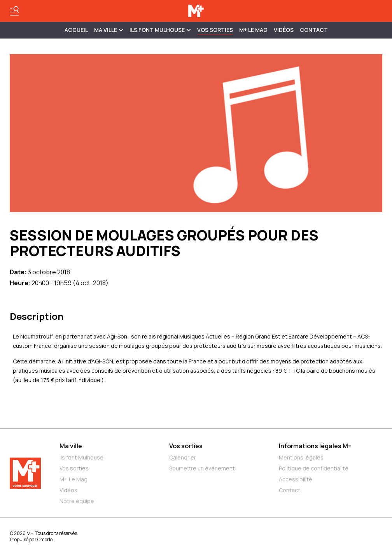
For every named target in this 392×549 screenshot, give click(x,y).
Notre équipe (77, 501)
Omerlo (45, 539)
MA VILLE (109, 30)
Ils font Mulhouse (81, 457)
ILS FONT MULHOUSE (160, 30)
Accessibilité (296, 479)
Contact (314, 30)
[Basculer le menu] (14, 11)
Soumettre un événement (202, 468)
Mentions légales (301, 457)
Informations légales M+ (315, 446)
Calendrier (183, 457)
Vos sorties (215, 30)
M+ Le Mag (253, 30)
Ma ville (71, 446)
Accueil (76, 30)
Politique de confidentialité (314, 468)
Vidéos (284, 30)
